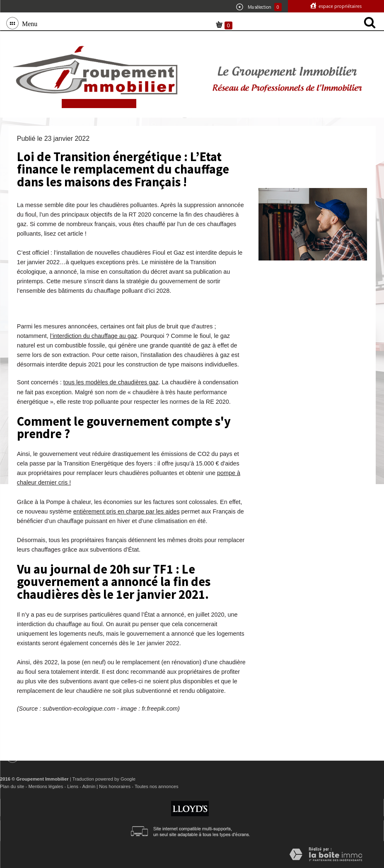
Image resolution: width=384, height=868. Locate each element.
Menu (28, 23)
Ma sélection (259, 7)
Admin (89, 786)
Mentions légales (46, 786)
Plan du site (12, 786)
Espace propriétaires (339, 6)
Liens (73, 786)
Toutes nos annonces (157, 786)
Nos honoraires (115, 786)
